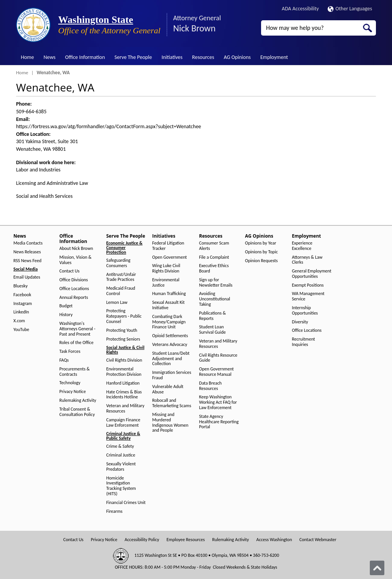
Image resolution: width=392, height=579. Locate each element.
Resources (203, 57)
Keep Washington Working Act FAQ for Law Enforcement (218, 402)
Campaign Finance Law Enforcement (123, 423)
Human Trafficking (169, 294)
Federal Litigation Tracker (168, 246)
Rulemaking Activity (78, 400)
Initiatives (172, 57)
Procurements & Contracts (74, 372)
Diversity (300, 322)
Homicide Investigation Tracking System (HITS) (121, 486)
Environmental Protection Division (124, 372)
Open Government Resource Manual (216, 372)
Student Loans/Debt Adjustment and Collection (171, 359)
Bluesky (20, 286)
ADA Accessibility (300, 9)
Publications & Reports (212, 316)
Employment (274, 57)
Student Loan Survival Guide (212, 330)
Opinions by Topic (261, 252)
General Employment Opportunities (312, 274)
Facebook (22, 295)
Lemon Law (117, 303)
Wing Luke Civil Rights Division (166, 268)
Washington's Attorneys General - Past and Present (77, 329)
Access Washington (274, 540)
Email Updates (27, 277)
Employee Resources (186, 540)
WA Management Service (308, 296)
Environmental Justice (166, 283)
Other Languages (350, 9)
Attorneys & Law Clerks (307, 260)
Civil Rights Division (124, 360)
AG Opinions (237, 57)
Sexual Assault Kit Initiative (169, 305)
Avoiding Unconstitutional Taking (215, 299)
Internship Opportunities (305, 311)
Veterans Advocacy (170, 345)
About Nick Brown (76, 249)
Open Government (170, 257)
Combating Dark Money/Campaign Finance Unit (169, 322)
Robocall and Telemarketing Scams (172, 403)
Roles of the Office (76, 343)
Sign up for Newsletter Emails (216, 283)
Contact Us (69, 271)
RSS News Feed (27, 261)
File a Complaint (214, 257)
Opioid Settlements (170, 336)
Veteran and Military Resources (126, 409)
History (66, 315)
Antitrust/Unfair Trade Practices (121, 277)
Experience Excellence (302, 246)
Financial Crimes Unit (126, 503)
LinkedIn (21, 312)
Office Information (85, 57)
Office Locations (74, 289)
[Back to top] (377, 568)
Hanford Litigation (123, 383)
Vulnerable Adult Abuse (168, 389)
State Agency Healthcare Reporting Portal (219, 422)
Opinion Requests (261, 261)
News (50, 57)
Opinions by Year (261, 243)
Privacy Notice (73, 392)
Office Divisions (73, 280)
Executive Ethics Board (214, 268)
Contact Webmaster (318, 540)
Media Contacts (28, 243)
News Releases (27, 252)
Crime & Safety (120, 446)
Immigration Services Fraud (172, 375)
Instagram (23, 304)
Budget (66, 306)
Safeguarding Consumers (118, 263)
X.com (19, 321)
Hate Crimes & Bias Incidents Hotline (124, 395)
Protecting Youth (122, 330)
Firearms (114, 511)
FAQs (64, 360)
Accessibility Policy (142, 540)
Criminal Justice (121, 455)
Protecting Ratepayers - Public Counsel (124, 316)
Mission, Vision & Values (75, 260)
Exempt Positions (308, 285)
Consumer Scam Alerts (214, 246)
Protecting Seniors (123, 339)
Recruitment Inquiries (304, 342)
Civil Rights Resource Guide (218, 358)
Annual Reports (74, 298)
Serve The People (133, 57)
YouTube (21, 330)
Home (28, 57)
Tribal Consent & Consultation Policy (77, 412)
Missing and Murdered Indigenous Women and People (171, 422)
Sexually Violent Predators (121, 467)
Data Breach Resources (210, 386)
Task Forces (70, 351)
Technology (70, 383)
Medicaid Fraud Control (121, 291)
